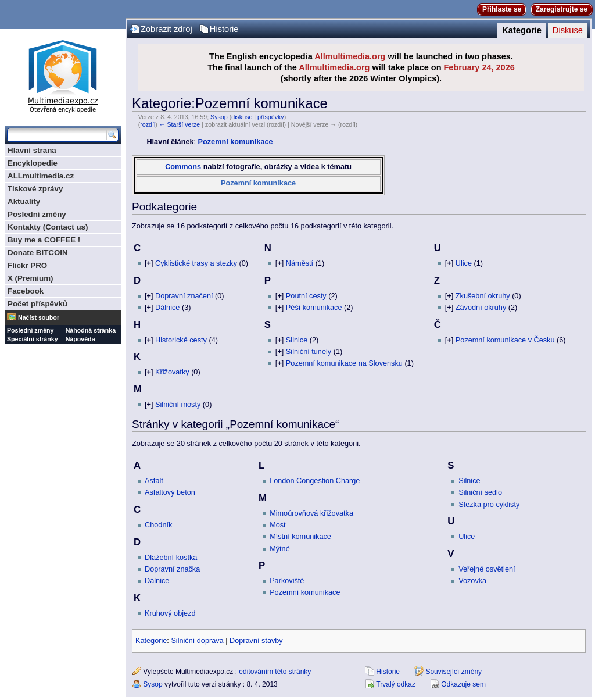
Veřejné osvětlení (487, 569)
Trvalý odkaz (396, 684)
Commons (183, 167)
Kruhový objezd (170, 613)
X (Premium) (31, 278)
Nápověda (80, 339)
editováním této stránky (275, 672)
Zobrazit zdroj (166, 29)
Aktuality (24, 201)
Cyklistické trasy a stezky (196, 263)
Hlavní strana (32, 150)
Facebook (26, 291)
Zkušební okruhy (483, 296)
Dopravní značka (172, 569)
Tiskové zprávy (35, 189)
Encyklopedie (33, 163)
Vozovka (472, 581)
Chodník (158, 525)
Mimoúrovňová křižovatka (311, 513)
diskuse (242, 117)
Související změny (454, 672)
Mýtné (280, 549)
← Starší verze (180, 124)
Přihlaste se (502, 9)
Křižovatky (172, 372)
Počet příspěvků (37, 304)
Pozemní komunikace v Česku (505, 340)
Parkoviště (287, 581)
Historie (224, 29)
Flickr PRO (27, 265)
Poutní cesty (306, 296)
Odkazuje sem (463, 684)
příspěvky (271, 117)
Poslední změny (37, 214)
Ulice (464, 263)
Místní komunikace (300, 537)
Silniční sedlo (480, 492)
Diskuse (568, 30)
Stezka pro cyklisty (489, 505)
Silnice (297, 340)
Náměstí (300, 263)
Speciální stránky (33, 339)
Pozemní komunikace (236, 142)
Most (278, 525)
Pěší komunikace (314, 308)
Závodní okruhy (481, 308)
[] (149, 263)
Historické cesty (181, 340)
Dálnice (167, 308)
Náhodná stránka (91, 330)
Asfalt (154, 481)
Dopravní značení (184, 296)
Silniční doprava (197, 641)
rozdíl (148, 124)
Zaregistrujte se (562, 9)
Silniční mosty (178, 405)
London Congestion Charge (315, 481)
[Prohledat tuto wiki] (57, 135)
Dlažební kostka (171, 558)
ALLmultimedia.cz (41, 176)
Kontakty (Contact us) (48, 227)
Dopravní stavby (256, 641)
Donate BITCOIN (38, 253)
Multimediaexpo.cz (63, 75)
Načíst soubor (39, 317)
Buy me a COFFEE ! (44, 240)
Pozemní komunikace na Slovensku (344, 363)
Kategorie (522, 30)
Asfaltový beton (170, 492)
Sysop (219, 117)
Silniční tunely (309, 352)
